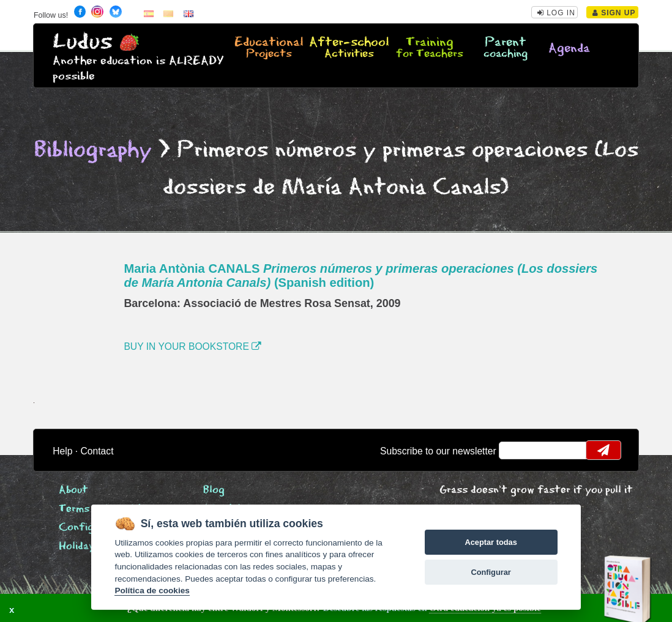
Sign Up (614, 13)
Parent (506, 48)
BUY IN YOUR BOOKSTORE (192, 346)
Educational (269, 48)
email (516, 450)
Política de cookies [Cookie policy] (152, 591)
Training (430, 48)
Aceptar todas (491, 542)
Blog (214, 490)
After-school (349, 48)
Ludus (83, 42)
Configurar (491, 572)
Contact (97, 451)
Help (62, 451)
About (73, 490)
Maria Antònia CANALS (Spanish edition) (360, 276)
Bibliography (93, 150)
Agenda (569, 49)
